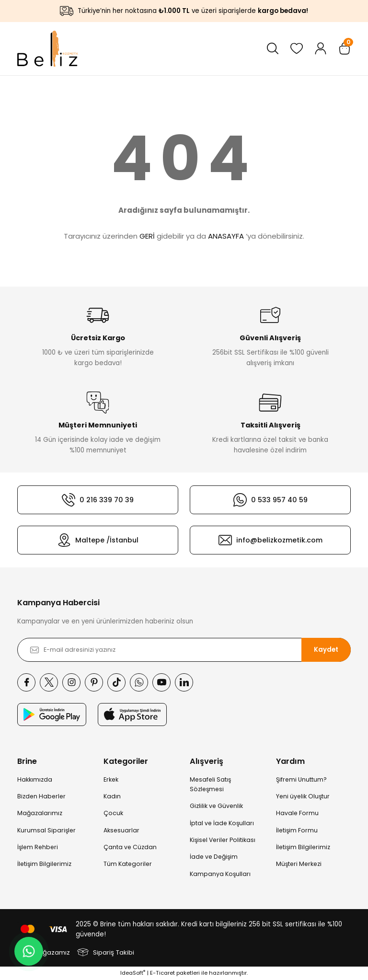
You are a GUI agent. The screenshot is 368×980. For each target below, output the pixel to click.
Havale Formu (297, 813)
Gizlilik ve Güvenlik (216, 806)
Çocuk (113, 813)
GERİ (147, 236)
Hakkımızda (35, 779)
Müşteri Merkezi (299, 864)
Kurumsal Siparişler (46, 830)
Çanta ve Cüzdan (130, 847)
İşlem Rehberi (38, 847)
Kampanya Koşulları (220, 874)
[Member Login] (321, 48)
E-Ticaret (162, 973)
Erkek (111, 779)
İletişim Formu (297, 830)
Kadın (112, 796)
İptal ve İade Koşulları (222, 823)
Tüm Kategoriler (128, 864)
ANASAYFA (226, 236)
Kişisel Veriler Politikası (223, 840)
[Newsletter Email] (184, 650)
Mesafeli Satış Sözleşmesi (210, 784)
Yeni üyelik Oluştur (303, 796)
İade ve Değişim (214, 857)
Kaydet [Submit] (326, 650)
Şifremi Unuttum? (301, 779)
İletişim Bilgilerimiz (44, 864)
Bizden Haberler (41, 796)
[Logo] (48, 49)
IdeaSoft (133, 973)
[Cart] (345, 48)
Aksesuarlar (121, 830)
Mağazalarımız (40, 813)
